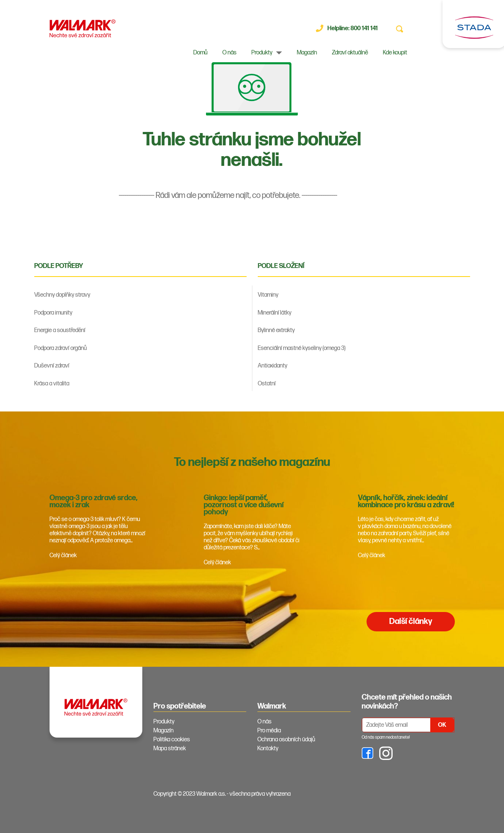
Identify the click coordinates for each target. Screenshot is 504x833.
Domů (200, 53)
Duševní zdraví (52, 366)
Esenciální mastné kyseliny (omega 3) (302, 348)
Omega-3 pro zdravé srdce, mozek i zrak (93, 501)
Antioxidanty (272, 366)
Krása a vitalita (52, 384)
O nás (229, 53)
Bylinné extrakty (276, 330)
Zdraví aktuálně (350, 53)
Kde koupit (395, 53)
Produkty (262, 53)
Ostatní (267, 384)
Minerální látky (275, 313)
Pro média (269, 731)
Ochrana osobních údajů (286, 740)
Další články (411, 621)
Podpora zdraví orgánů (61, 348)
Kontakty (268, 749)
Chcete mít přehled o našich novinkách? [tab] (407, 702)
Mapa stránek (170, 749)
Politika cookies (172, 740)
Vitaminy (268, 295)
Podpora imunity (53, 313)
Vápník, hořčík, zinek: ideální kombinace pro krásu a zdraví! (406, 501)
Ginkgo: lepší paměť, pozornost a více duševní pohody (244, 505)
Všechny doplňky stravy (62, 295)
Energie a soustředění (60, 330)
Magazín (307, 53)
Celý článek (63, 556)
